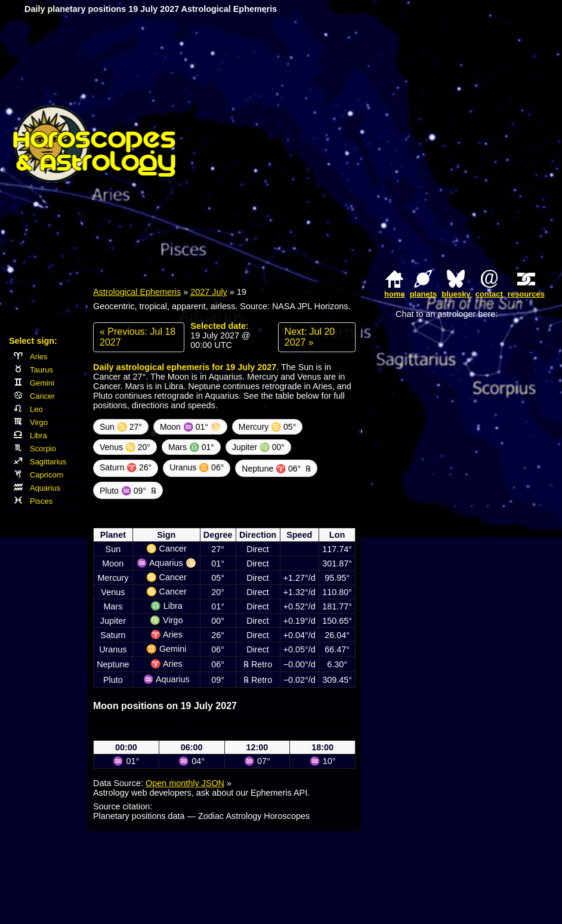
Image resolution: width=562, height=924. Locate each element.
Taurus (33, 370)
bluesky (456, 294)
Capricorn (38, 475)
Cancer (34, 396)
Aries (31, 357)
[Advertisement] (428, 144)
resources (526, 294)
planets (424, 294)
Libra (30, 435)
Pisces (33, 501)
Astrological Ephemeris (137, 292)
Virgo (31, 422)
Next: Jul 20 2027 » (310, 337)
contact (489, 294)
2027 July (209, 292)
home (395, 294)
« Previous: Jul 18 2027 (138, 337)
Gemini (34, 383)
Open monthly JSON (185, 783)
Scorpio (35, 449)
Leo (28, 409)
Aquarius (37, 488)
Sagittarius (40, 462)
